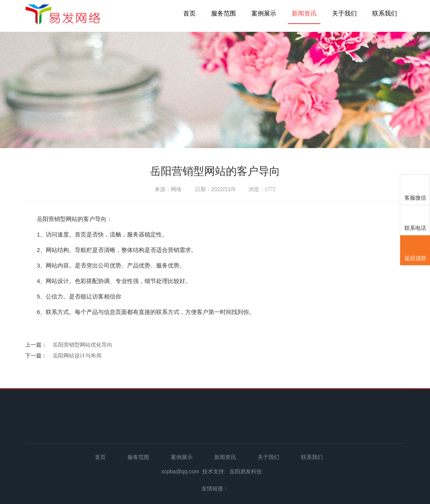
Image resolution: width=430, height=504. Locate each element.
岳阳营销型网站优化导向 (83, 345)
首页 (189, 13)
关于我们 (344, 13)
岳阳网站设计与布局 (77, 356)
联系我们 (385, 13)
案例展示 (264, 13)
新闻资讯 (304, 13)
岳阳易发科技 (246, 471)
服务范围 (224, 13)
